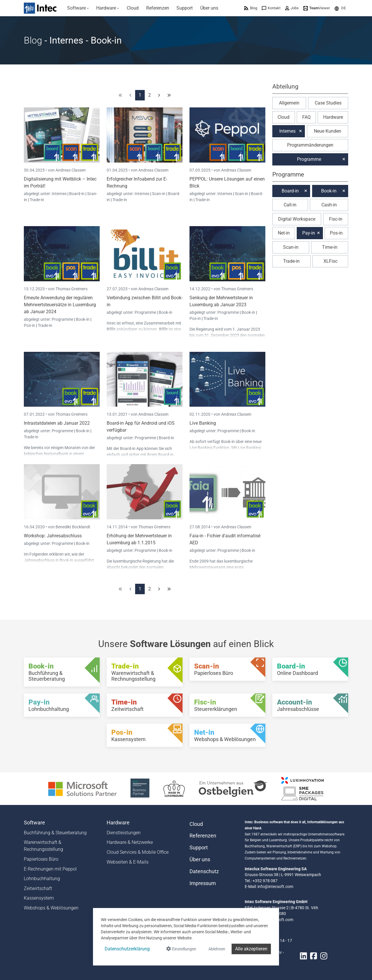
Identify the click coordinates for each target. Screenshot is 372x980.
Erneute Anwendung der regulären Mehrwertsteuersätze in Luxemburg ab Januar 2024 (60, 305)
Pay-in (309, 233)
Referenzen (203, 836)
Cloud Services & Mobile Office (138, 852)
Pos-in (29, 325)
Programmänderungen (310, 145)
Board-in (77, 194)
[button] (340, 8)
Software (34, 823)
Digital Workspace (297, 219)
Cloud (284, 117)
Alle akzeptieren (251, 949)
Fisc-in (336, 219)
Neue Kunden (328, 131)
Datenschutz (204, 871)
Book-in (83, 319)
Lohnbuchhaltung (42, 879)
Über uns (200, 860)
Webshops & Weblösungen (51, 908)
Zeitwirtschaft (38, 888)
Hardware (333, 117)
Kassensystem (39, 898)
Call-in (290, 205)
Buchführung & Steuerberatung (55, 833)
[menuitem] (78, 8)
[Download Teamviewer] (317, 8)
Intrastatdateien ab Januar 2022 (57, 423)
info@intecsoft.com (275, 887)
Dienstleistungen (124, 833)
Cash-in (329, 205)
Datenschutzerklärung (127, 949)
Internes (60, 194)
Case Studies (328, 103)
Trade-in (37, 200)
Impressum (203, 883)
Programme (63, 319)
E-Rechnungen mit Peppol (50, 869)
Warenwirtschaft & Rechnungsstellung (43, 846)
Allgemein (289, 103)
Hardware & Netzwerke (130, 842)
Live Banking (203, 423)
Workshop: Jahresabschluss (53, 536)
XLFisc (330, 261)
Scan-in (159, 194)
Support (199, 848)
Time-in (330, 247)
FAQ (306, 117)
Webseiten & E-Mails (128, 862)
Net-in (284, 233)
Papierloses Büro (41, 859)
